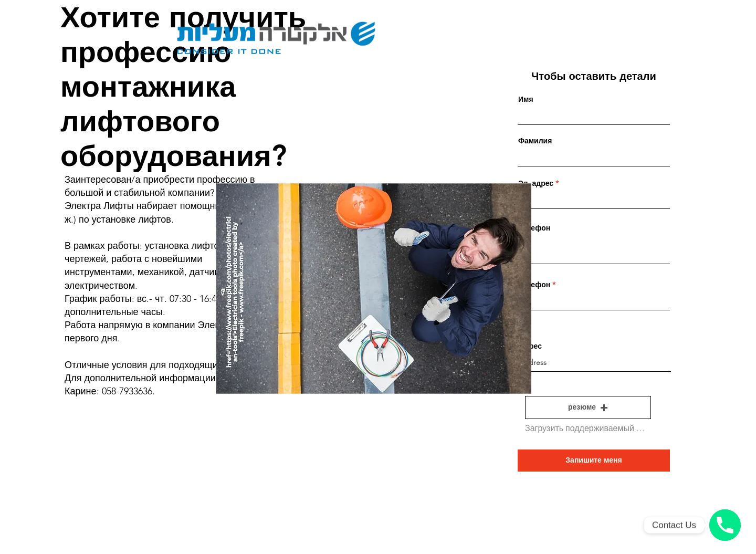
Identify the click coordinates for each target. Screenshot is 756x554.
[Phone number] (725, 525)
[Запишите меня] (594, 461)
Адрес (531, 346)
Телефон (534, 228)
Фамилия (535, 141)
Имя (526, 99)
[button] (588, 407)
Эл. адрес (536, 183)
